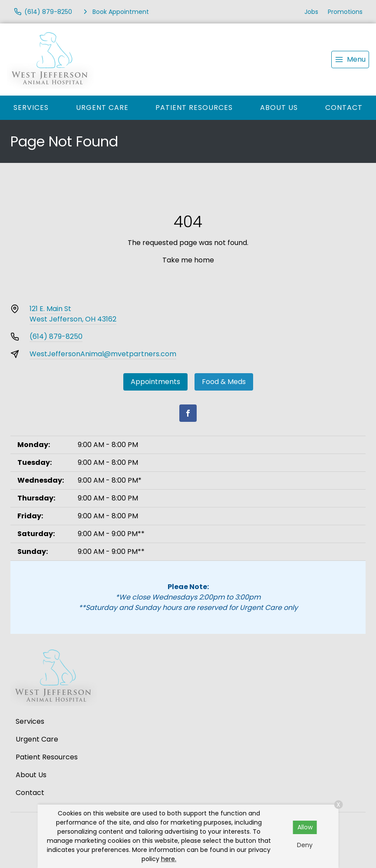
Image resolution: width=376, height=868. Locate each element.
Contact (344, 108)
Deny (305, 845)
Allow (305, 827)
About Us (279, 108)
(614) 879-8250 (56, 336)
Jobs (311, 12)
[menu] (350, 60)
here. (169, 859)
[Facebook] (188, 413)
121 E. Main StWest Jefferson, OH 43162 (73, 314)
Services (31, 108)
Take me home (188, 260)
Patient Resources (194, 108)
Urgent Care (102, 108)
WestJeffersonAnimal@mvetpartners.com (103, 354)
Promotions (345, 12)
